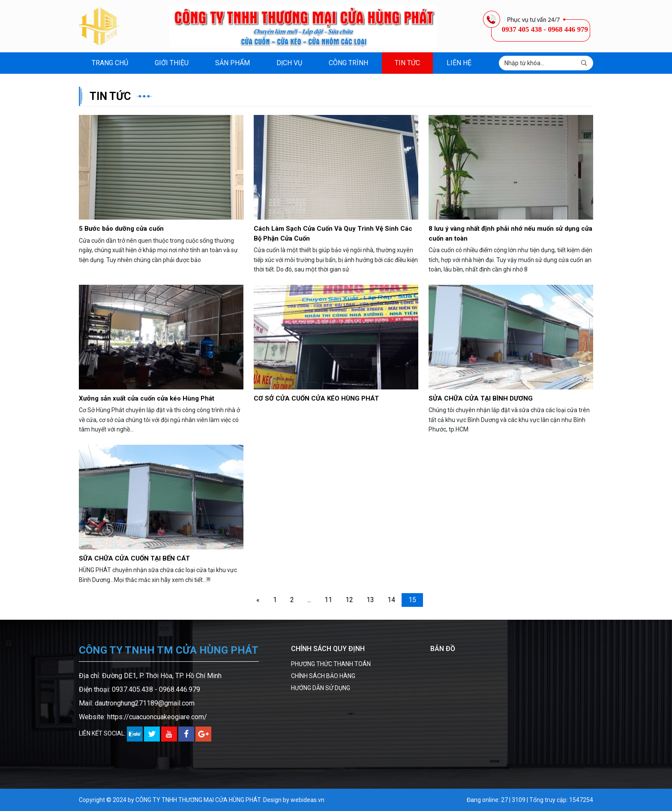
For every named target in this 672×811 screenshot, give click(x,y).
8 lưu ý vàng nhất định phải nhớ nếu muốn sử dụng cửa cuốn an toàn (510, 234)
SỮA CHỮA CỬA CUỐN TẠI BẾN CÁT (134, 558)
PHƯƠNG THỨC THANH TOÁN (331, 664)
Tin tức (407, 63)
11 (328, 600)
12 (349, 600)
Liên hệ (459, 63)
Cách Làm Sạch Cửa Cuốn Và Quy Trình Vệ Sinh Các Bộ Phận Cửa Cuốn (333, 234)
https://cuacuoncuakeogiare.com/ (157, 717)
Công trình (348, 63)
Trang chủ (110, 63)
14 (391, 600)
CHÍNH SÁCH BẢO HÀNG (323, 676)
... (309, 600)
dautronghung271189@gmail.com (145, 703)
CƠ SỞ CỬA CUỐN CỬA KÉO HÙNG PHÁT (316, 398)
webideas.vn (307, 800)
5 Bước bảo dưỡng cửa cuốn (121, 229)
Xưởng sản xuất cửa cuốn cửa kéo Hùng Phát (147, 398)
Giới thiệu (172, 63)
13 (370, 600)
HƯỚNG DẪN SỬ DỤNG (321, 688)
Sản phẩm (232, 63)
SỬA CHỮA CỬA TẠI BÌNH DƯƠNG (481, 398)
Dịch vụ (289, 63)
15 (412, 600)
